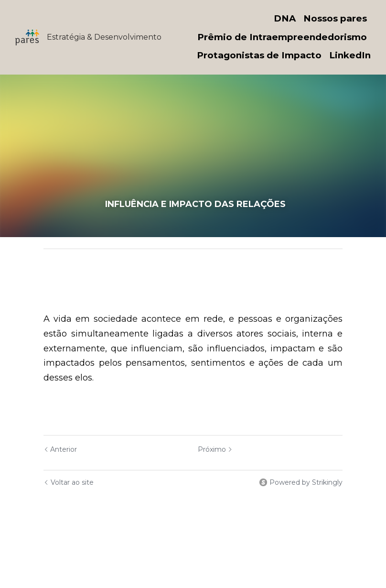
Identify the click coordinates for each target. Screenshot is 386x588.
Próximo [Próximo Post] (215, 449)
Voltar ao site (69, 482)
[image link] (27, 37)
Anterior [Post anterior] (60, 449)
